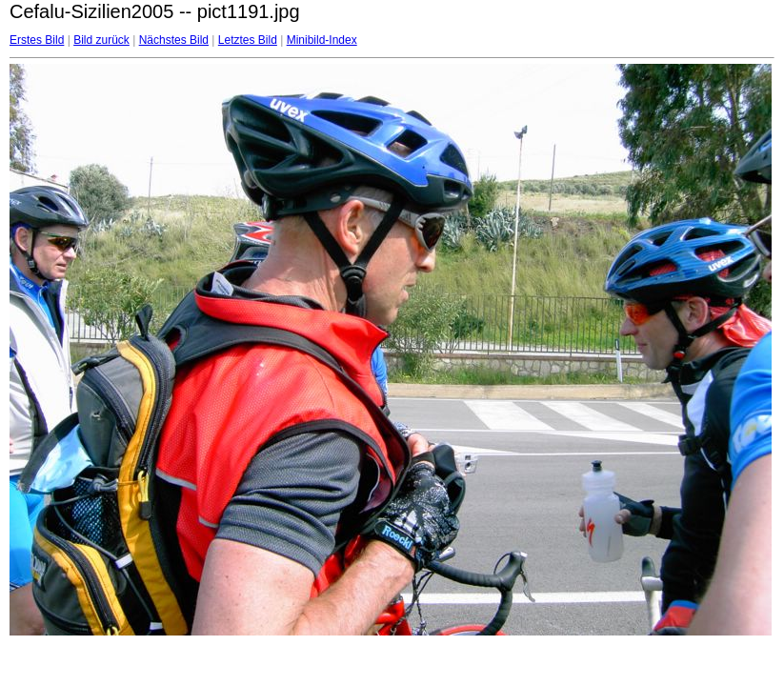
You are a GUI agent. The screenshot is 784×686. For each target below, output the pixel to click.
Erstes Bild (37, 40)
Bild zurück (101, 40)
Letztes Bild (248, 40)
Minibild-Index (322, 40)
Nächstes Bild (174, 40)
